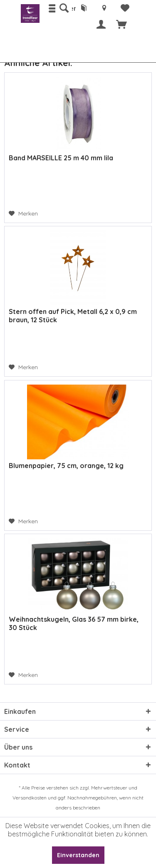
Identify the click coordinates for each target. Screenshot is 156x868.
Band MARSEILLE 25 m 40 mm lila (61, 158)
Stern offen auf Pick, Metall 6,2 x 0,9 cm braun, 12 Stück (73, 316)
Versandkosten (30, 798)
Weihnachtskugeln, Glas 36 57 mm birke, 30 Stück (74, 623)
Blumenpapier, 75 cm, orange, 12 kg (66, 466)
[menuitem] (64, 8)
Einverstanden (78, 855)
